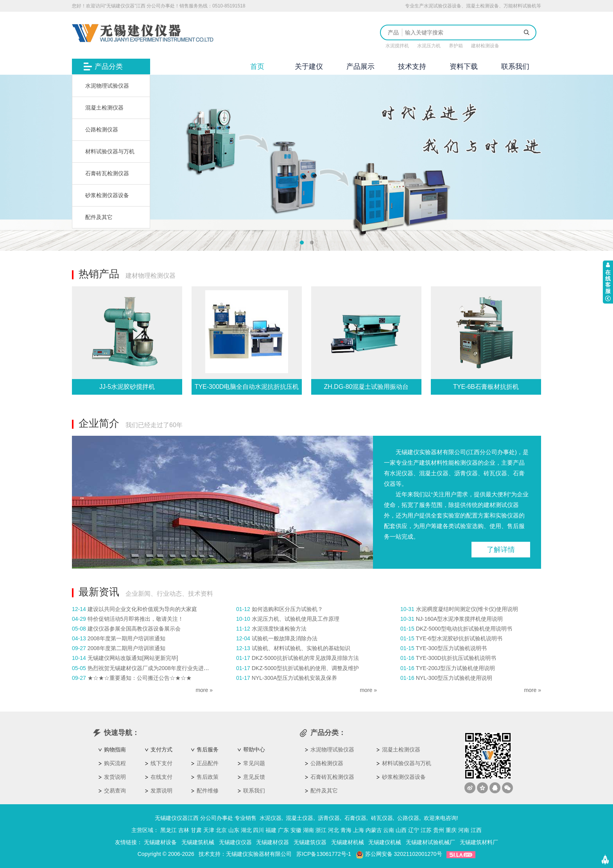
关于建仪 (309, 66)
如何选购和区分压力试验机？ (287, 609)
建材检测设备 (485, 46)
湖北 (246, 830)
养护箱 (456, 46)
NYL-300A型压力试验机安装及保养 (295, 678)
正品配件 (208, 763)
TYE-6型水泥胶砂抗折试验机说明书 (459, 638)
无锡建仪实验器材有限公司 (259, 854)
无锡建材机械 (348, 842)
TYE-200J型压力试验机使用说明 (455, 668)
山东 (234, 830)
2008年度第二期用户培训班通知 (126, 648)
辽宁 (414, 830)
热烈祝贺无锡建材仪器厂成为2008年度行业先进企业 (151, 668)
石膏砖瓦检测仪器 (107, 173)
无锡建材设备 (160, 842)
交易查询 (115, 791)
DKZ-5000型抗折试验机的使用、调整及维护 (305, 668)
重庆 (451, 830)
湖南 (308, 830)
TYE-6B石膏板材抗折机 (486, 387)
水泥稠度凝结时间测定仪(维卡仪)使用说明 (467, 609)
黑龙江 (168, 830)
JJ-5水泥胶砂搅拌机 (127, 387)
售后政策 (208, 777)
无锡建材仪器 (272, 842)
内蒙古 (374, 830)
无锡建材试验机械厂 (430, 842)
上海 (358, 830)
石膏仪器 (355, 818)
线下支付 (161, 763)
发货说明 (115, 777)
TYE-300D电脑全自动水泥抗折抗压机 (247, 387)
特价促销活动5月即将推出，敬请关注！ (136, 619)
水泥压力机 (429, 46)
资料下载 (464, 66)
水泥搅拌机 (397, 46)
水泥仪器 (271, 818)
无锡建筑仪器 (310, 842)
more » (204, 690)
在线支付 (161, 777)
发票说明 (161, 791)
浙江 (321, 830)
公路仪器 (408, 818)
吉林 (184, 830)
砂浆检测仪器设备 (107, 195)
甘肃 (196, 830)
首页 (257, 66)
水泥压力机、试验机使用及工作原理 (296, 619)
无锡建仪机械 (385, 842)
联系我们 (515, 66)
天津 (209, 830)
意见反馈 (254, 777)
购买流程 (115, 763)
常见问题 (254, 763)
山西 (401, 830)
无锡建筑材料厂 (479, 842)
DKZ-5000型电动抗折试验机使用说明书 (464, 629)
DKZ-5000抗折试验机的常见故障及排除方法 (305, 658)
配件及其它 (99, 217)
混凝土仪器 (299, 818)
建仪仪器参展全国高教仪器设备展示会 (134, 629)
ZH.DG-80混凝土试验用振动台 (367, 387)
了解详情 (501, 550)
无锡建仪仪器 (235, 842)
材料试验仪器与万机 (110, 151)
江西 (476, 830)
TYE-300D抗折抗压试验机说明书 (456, 658)
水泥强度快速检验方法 (279, 629)
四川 (258, 830)
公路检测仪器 (102, 129)
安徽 (296, 830)
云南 (389, 830)
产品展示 (360, 66)
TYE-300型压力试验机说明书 (451, 648)
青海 (346, 830)
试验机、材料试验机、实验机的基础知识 (301, 648)
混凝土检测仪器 (104, 108)
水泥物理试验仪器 (107, 86)
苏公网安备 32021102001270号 (399, 854)
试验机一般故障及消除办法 (285, 638)
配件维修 (208, 791)
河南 (464, 830)
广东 (283, 830)
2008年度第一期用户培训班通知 (126, 638)
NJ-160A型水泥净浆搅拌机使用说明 (459, 619)
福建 (271, 830)
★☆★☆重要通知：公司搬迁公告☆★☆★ (140, 678)
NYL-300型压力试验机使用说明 (454, 678)
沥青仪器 (329, 818)
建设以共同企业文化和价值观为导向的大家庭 (142, 609)
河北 (333, 830)
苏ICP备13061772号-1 (324, 854)
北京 (221, 830)
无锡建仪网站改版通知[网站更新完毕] (133, 658)
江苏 (426, 830)
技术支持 (412, 66)
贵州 (439, 830)
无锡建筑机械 (198, 842)
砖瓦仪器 (382, 818)
